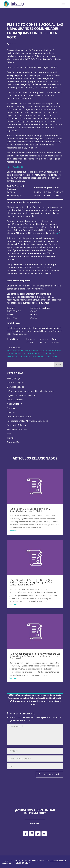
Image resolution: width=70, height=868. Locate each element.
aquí (57, 233)
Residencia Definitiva (17, 425)
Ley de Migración (15, 400)
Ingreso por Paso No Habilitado (22, 395)
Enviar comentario (49, 774)
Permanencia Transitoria (19, 417)
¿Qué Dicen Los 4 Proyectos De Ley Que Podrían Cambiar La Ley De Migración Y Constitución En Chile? (31, 582)
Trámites (11, 438)
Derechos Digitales (16, 383)
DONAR (35, 823)
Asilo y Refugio (14, 378)
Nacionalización (14, 404)
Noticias (11, 408)
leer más (13, 531)
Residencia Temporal (17, 429)
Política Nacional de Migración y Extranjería (27, 421)
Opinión (11, 412)
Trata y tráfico (14, 442)
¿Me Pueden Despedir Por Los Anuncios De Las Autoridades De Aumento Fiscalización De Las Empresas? (35, 656)
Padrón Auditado (15, 167)
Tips (9, 434)
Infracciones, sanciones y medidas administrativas (31, 391)
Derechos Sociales (16, 387)
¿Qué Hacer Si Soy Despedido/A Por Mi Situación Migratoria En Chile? (30, 510)
